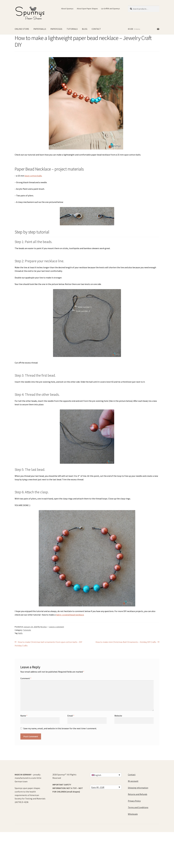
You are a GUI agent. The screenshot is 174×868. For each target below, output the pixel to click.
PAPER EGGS (56, 29)
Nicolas (44, 627)
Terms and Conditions (138, 807)
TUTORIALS (72, 29)
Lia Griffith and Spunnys (111, 9)
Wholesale (133, 814)
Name (24, 716)
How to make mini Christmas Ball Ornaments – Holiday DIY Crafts (126, 642)
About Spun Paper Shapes (87, 9)
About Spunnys (67, 9)
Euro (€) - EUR (98, 787)
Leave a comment (57, 627)
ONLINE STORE (22, 29)
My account (133, 781)
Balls (20, 633)
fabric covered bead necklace (70, 615)
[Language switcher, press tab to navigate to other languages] (106, 775)
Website (118, 716)
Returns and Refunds (138, 794)
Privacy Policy (134, 801)
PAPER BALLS (40, 29)
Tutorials (27, 630)
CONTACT (96, 29)
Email (71, 716)
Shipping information (138, 788)
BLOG (85, 29)
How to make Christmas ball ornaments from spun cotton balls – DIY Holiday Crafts (48, 644)
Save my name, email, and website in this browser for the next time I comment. (60, 728)
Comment (26, 678)
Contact (132, 775)
